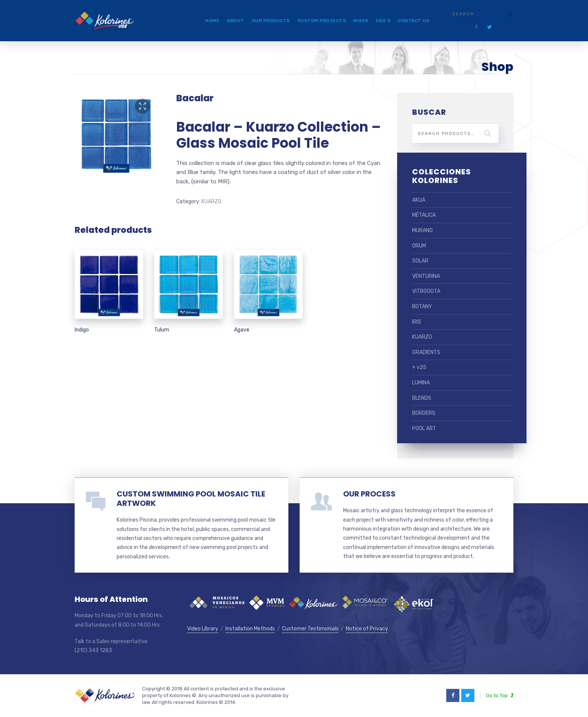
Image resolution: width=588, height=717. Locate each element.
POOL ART (424, 428)
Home (212, 21)
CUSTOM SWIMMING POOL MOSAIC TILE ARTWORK (191, 499)
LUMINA (421, 383)
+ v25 (419, 367)
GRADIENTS (426, 352)
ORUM (419, 246)
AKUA (419, 200)
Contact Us (414, 21)
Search (488, 133)
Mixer (361, 21)
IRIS (417, 322)
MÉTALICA (424, 215)
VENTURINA (426, 276)
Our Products (271, 21)
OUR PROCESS (369, 494)
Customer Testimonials (310, 629)
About (235, 21)
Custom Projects (322, 21)
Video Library (203, 629)
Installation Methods (250, 629)
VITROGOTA (426, 291)
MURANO (422, 230)
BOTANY (422, 307)
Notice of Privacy (367, 629)
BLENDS (422, 398)
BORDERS (424, 413)
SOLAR (420, 261)
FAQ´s (383, 21)
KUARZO (211, 202)
